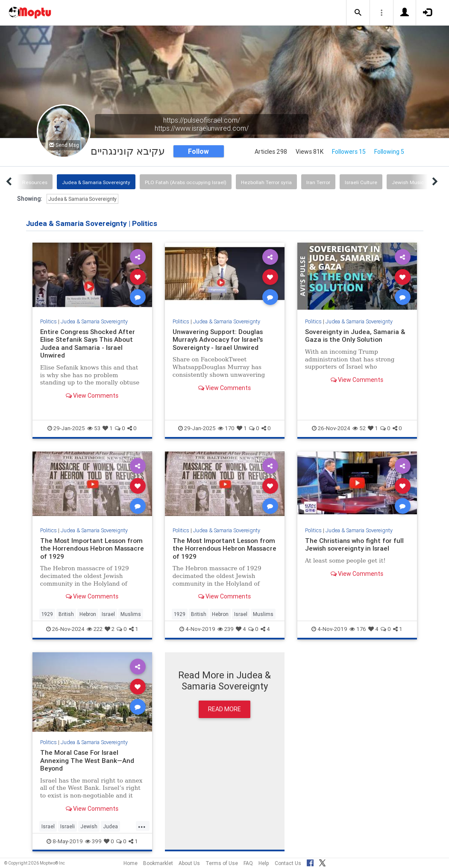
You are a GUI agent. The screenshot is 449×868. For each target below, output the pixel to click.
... (142, 826)
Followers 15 (349, 152)
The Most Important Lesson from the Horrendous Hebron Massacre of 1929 (92, 548)
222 (95, 629)
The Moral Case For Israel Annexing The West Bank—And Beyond (87, 760)
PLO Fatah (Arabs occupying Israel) (186, 182)
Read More (224, 709)
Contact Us (288, 863)
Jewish (89, 826)
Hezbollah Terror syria (266, 182)
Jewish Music (408, 182)
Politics (48, 321)
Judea (110, 826)
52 (359, 428)
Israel (108, 614)
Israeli (67, 826)
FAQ (248, 863)
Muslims (131, 614)
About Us (189, 863)
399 (93, 841)
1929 (47, 614)
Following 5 (389, 152)
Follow (198, 151)
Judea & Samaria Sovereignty (96, 182)
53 (94, 428)
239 (226, 629)
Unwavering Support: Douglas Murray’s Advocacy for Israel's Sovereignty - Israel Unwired (218, 340)
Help (264, 863)
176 (358, 629)
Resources (35, 182)
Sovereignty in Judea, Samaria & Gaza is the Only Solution (355, 336)
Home (131, 863)
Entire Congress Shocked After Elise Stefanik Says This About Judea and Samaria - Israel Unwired (88, 343)
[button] (358, 13)
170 (226, 428)
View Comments (92, 396)
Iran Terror (318, 182)
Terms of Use (222, 863)
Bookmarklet (158, 863)
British (66, 614)
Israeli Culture (361, 182)
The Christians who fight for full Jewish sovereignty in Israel (354, 544)
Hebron (88, 614)
